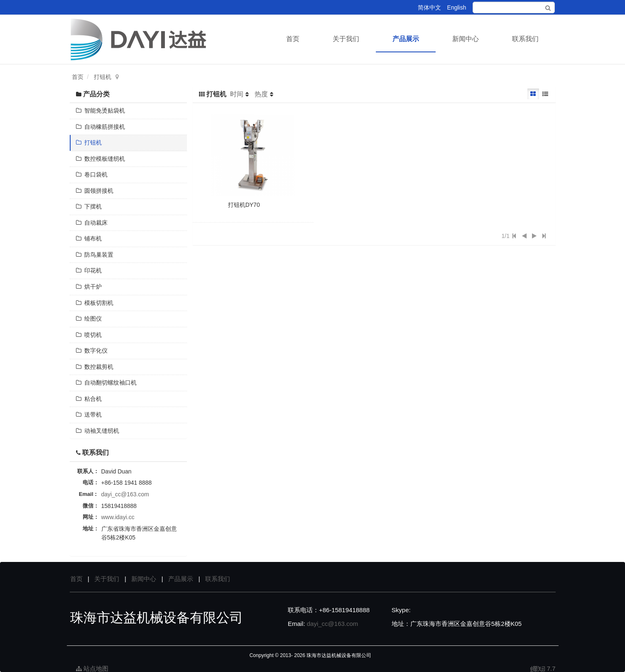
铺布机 (89, 238)
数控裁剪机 (95, 367)
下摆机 (89, 206)
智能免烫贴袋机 (101, 110)
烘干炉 (89, 287)
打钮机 (103, 77)
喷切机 (89, 335)
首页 (293, 39)
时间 (237, 94)
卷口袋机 (92, 174)
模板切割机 (95, 303)
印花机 (89, 270)
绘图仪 (89, 319)
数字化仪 (92, 351)
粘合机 (89, 399)
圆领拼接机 (95, 191)
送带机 (89, 414)
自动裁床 (92, 223)
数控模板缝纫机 (101, 159)
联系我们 (525, 39)
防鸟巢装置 (95, 255)
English (457, 7)
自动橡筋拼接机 (101, 127)
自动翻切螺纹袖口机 (107, 383)
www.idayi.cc (118, 517)
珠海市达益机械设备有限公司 (339, 655)
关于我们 (346, 39)
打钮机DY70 (244, 205)
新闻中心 (466, 39)
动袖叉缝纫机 (98, 431)
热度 (261, 94)
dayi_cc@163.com (125, 494)
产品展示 (406, 39)
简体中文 (429, 7)
